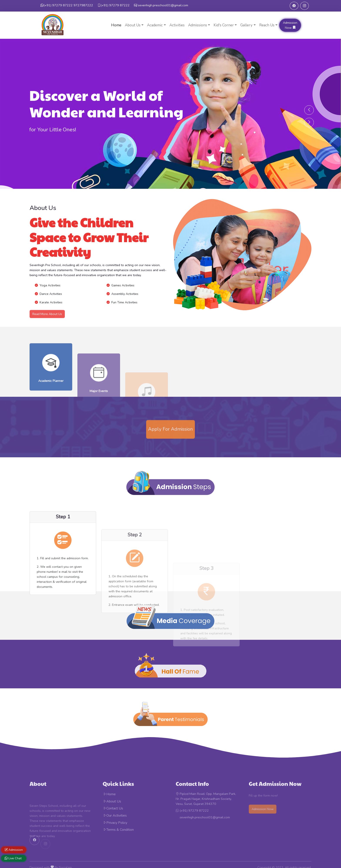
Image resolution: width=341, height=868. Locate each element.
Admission (14, 850)
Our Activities (115, 816)
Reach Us (267, 25)
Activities (177, 25)
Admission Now (290, 25)
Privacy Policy (115, 823)
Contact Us (113, 808)
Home (116, 25)
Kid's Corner (224, 25)
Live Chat (13, 858)
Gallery (246, 25)
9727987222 (67, 5)
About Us (133, 25)
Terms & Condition (118, 830)
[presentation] (309, 110)
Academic (155, 25)
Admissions (198, 25)
